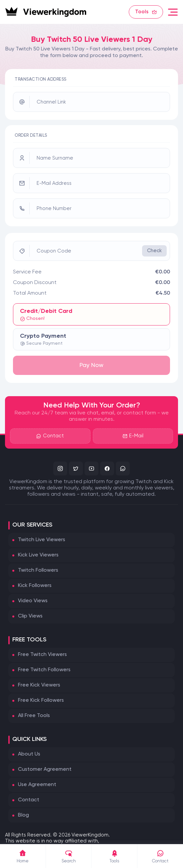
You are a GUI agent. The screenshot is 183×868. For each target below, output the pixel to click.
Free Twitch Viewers (42, 655)
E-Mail (133, 436)
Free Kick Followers (41, 700)
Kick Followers (35, 586)
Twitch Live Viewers (42, 540)
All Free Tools (34, 716)
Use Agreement (37, 785)
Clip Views (30, 616)
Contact (50, 436)
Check (154, 251)
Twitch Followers (38, 570)
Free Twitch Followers (44, 670)
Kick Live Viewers (38, 555)
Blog (23, 815)
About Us (29, 754)
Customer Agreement (45, 769)
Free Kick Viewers (39, 685)
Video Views (33, 601)
